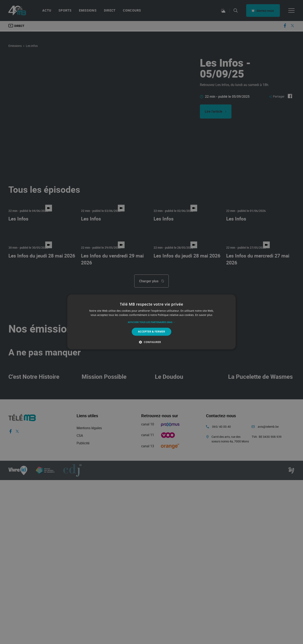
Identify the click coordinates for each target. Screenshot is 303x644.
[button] (151, 322)
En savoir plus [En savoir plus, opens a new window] (204, 315)
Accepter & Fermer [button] (152, 332)
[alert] (151, 322)
